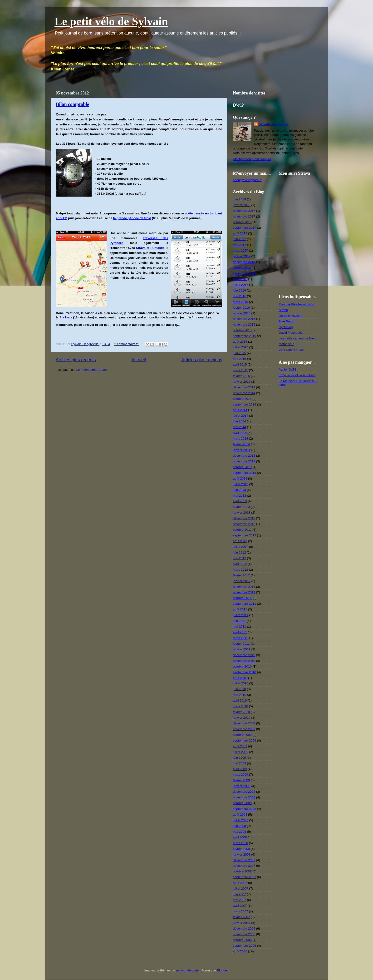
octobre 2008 (242, 803)
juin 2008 (239, 826)
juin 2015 (239, 353)
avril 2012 (240, 564)
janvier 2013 (242, 512)
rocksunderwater (188, 970)
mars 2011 (240, 638)
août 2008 (240, 814)
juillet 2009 (241, 752)
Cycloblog (286, 327)
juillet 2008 (241, 820)
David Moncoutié (291, 333)
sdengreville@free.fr (247, 180)
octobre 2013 (242, 467)
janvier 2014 (242, 450)
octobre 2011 (242, 598)
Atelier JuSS (288, 369)
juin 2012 (239, 552)
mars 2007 (240, 911)
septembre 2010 (245, 672)
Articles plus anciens (202, 360)
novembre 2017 (244, 216)
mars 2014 (240, 438)
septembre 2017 (245, 228)
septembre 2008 (245, 809)
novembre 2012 (244, 524)
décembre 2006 (244, 928)
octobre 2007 (242, 871)
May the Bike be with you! (297, 304)
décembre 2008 (244, 792)
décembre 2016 (244, 262)
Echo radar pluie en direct (297, 375)
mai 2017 (240, 245)
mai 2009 (240, 763)
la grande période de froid (132, 218)
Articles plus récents (76, 360)
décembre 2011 (244, 587)
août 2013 (240, 478)
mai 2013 (240, 496)
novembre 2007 (244, 866)
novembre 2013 (244, 461)
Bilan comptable (72, 104)
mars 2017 (240, 250)
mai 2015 (240, 359)
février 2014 (241, 444)
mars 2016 (240, 302)
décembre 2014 (244, 387)
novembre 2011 (244, 592)
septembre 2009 (245, 740)
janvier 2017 (242, 256)
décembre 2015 (244, 319)
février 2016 (241, 308)
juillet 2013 (241, 484)
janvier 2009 (242, 786)
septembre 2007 (245, 877)
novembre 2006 (244, 934)
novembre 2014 (244, 393)
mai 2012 (240, 558)
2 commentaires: (127, 344)
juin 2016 (239, 290)
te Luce (67, 317)
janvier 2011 (242, 649)
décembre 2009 (244, 723)
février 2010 (241, 712)
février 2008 (241, 849)
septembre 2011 (245, 604)
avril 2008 (240, 837)
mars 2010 (240, 706)
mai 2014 (240, 427)
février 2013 (241, 507)
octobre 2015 (242, 330)
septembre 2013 (245, 473)
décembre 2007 (244, 860)
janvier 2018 (242, 205)
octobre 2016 (242, 268)
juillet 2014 (241, 416)
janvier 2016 (242, 313)
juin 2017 (239, 239)
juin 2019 (239, 199)
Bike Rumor (287, 321)
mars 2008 (240, 843)
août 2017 (240, 233)
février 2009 (241, 780)
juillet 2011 (241, 615)
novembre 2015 (244, 324)
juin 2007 (239, 894)
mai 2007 (240, 900)
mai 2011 (240, 626)
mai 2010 (240, 695)
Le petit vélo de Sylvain (111, 21)
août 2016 (240, 279)
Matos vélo (287, 344)
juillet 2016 (241, 285)
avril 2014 (240, 433)
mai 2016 (240, 296)
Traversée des (155, 238)
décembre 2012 (244, 518)
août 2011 (240, 609)
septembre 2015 (245, 336)
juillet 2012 (241, 547)
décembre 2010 (244, 655)
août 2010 (240, 678)
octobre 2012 (242, 530)
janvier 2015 (242, 382)
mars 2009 (240, 775)
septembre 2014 (245, 404)
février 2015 (241, 376)
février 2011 (241, 644)
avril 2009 (240, 769)
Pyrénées (117, 243)
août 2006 (240, 951)
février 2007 (241, 917)
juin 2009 (239, 758)
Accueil (139, 360)
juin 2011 (239, 621)
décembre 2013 (244, 456)
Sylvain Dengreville (273, 124)
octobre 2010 (242, 666)
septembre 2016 (245, 273)
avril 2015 (240, 364)
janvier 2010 (242, 718)
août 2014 (240, 410)
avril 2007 (240, 906)
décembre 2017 (244, 211)
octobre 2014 (242, 399)
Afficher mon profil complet (252, 159)
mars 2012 (240, 570)
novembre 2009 (244, 729)
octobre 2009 (242, 735)
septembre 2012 (245, 535)
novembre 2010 (244, 661)
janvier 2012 (242, 581)
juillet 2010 (241, 683)
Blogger (222, 970)
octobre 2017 (242, 222)
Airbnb (283, 310)
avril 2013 (240, 501)
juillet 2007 (241, 888)
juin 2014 (239, 421)
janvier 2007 (242, 923)
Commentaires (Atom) (91, 370)
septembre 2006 (245, 946)
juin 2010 (239, 689)
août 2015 (240, 342)
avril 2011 (240, 632)
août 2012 (240, 541)
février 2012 (241, 575)
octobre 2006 (242, 940)
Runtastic (157, 248)
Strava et (143, 248)
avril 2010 (240, 700)
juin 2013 (239, 490)
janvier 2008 (242, 854)
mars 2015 (240, 370)
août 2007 (240, 883)
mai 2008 (240, 832)
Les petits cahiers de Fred (297, 338)
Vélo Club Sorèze (291, 350)
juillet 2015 (241, 347)
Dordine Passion (291, 316)
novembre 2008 (244, 797)
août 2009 (240, 746)
